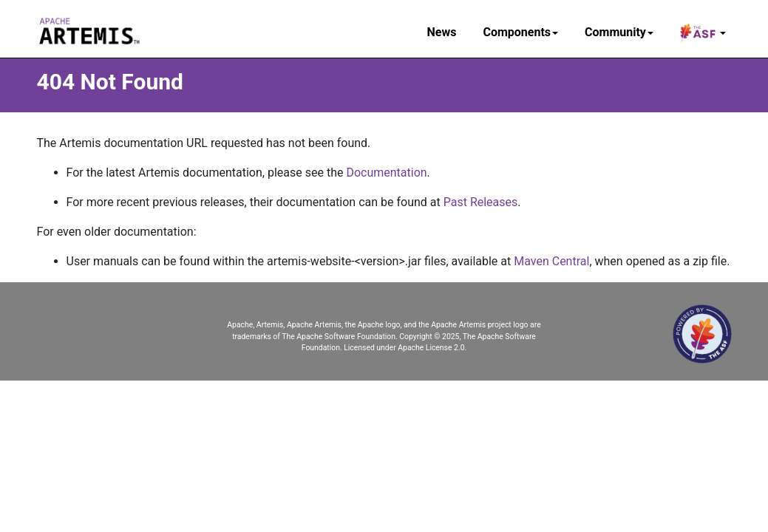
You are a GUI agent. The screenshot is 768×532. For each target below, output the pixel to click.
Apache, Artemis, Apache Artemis (284, 325)
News (442, 32)
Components (520, 32)
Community (619, 32)
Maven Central (551, 261)
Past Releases (481, 202)
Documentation (386, 173)
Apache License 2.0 (431, 348)
